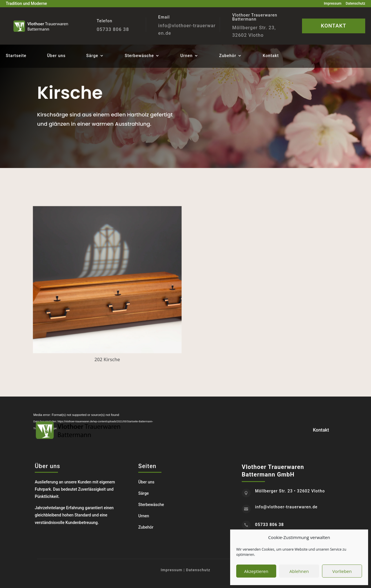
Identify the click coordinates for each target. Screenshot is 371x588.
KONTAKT (333, 26)
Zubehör (228, 56)
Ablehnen (299, 571)
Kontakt (271, 56)
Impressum (333, 3)
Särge (92, 56)
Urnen (186, 56)
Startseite (16, 56)
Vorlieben (342, 571)
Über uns (56, 56)
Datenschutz (355, 3)
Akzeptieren (256, 571)
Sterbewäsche (139, 56)
